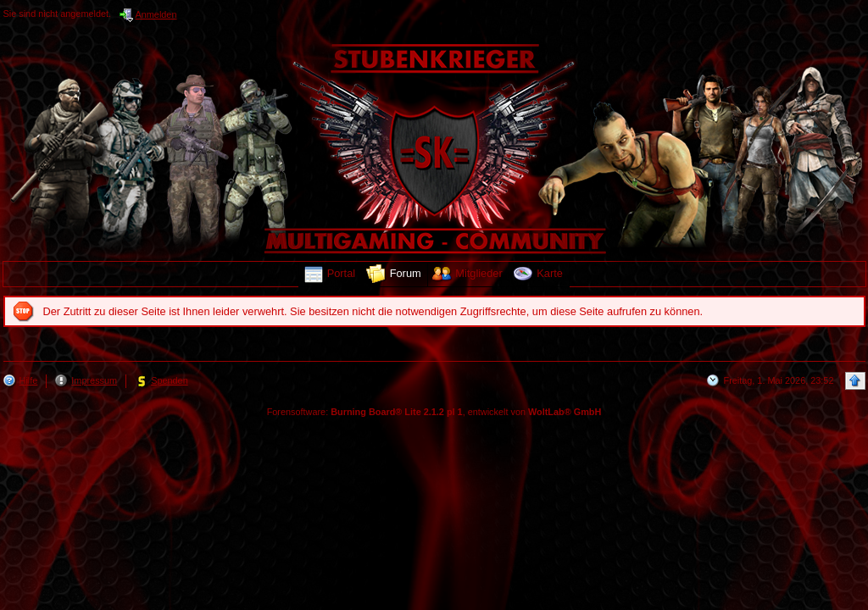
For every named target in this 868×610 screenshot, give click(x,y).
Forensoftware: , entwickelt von (434, 412)
